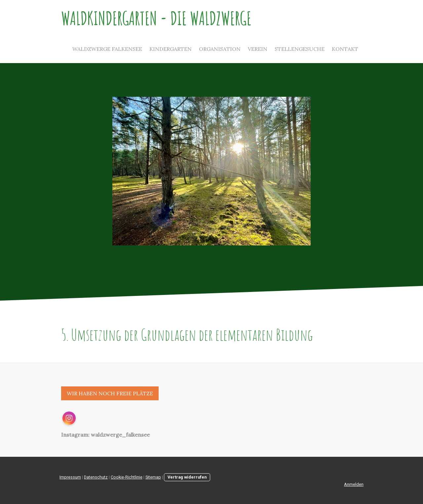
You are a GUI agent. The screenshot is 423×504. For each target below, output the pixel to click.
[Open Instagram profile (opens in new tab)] (69, 418)
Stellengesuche (300, 49)
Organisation (220, 49)
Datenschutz (96, 477)
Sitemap (153, 477)
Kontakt (345, 49)
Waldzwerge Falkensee (107, 49)
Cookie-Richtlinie (127, 477)
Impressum (70, 477)
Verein (258, 49)
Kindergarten (171, 49)
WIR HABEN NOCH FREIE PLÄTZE (110, 393)
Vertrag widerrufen (187, 477)
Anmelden (354, 484)
